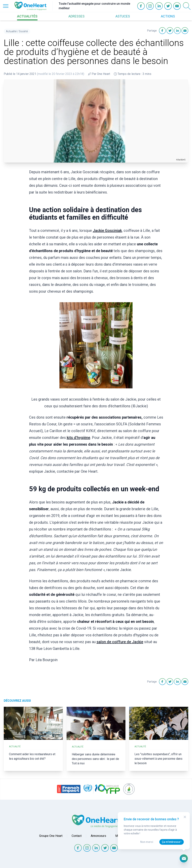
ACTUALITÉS (27, 16)
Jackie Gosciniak (107, 231)
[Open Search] (187, 6)
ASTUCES (123, 16)
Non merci (147, 842)
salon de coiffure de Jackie (120, 642)
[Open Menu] (6, 6)
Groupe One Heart (51, 836)
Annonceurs (98, 836)
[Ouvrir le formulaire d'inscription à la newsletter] (184, 858)
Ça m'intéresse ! (172, 842)
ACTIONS (168, 16)
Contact (77, 836)
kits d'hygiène (78, 438)
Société (23, 31)
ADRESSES (76, 16)
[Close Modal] (185, 817)
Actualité (11, 31)
